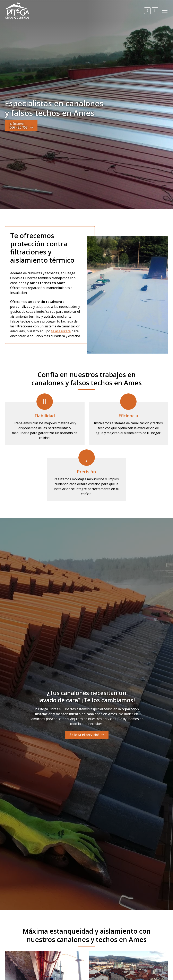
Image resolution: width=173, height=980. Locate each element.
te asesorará (61, 331)
